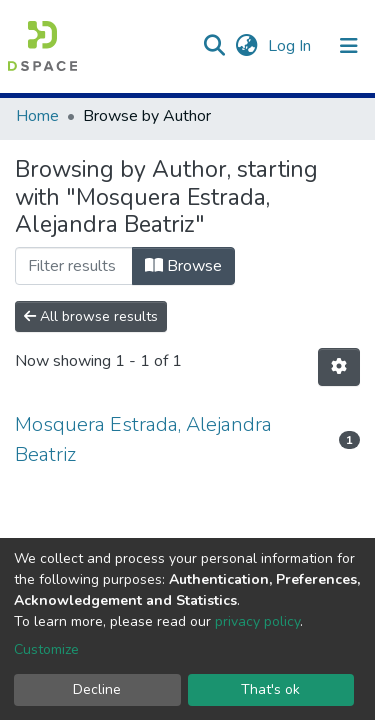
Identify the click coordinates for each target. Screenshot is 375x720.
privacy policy (257, 621)
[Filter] (74, 266)
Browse (183, 266)
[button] (246, 46)
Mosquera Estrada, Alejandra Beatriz (143, 439)
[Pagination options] (339, 367)
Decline (97, 689)
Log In (291, 46)
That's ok (270, 689)
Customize (46, 649)
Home (37, 116)
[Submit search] (213, 46)
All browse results (91, 316)
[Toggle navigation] (349, 46)
